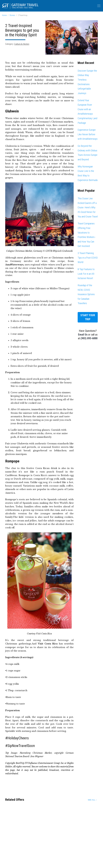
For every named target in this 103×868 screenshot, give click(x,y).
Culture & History (22, 44)
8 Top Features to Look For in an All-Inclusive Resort (86, 274)
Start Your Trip (88, 317)
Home (4, 15)
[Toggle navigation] (99, 6)
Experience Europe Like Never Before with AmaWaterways (88, 134)
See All (92, 800)
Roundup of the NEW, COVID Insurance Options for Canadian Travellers (86, 294)
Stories (12, 15)
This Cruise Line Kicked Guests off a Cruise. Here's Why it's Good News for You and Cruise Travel (88, 207)
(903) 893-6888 (89, 338)
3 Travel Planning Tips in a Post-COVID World (88, 258)
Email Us (83, 335)
